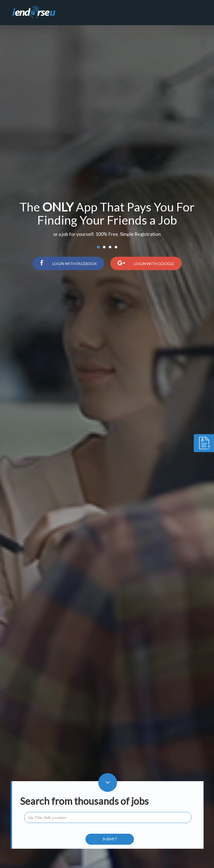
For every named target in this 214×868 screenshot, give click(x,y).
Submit (110, 839)
